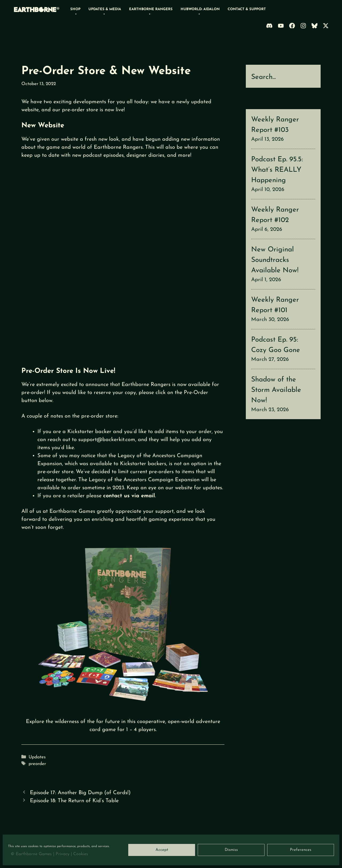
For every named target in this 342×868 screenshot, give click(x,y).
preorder (37, 764)
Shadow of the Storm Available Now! (276, 390)
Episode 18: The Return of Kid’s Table (74, 801)
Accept (162, 850)
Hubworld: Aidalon (200, 9)
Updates (37, 757)
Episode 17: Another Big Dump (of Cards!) (80, 793)
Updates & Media (105, 9)
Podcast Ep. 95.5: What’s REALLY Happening (277, 170)
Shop (75, 9)
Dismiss (231, 850)
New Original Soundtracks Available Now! (275, 260)
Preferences (301, 850)
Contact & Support (247, 9)
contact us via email (129, 496)
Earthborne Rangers (151, 9)
